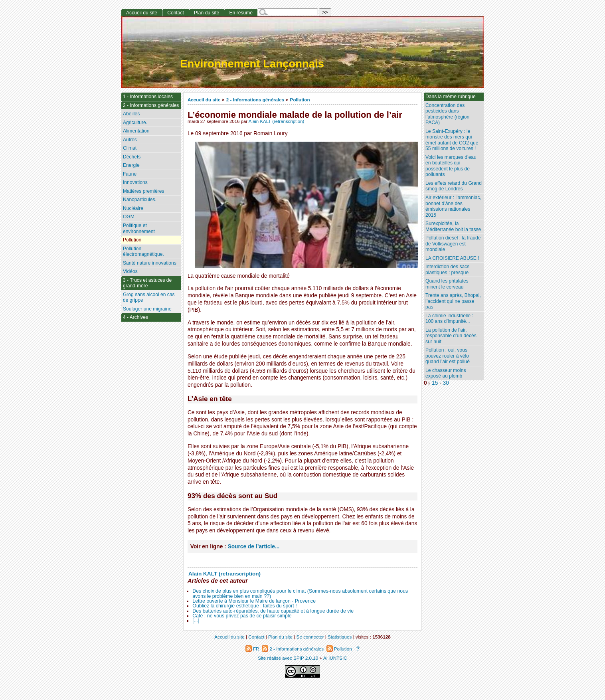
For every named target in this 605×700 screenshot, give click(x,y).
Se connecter (310, 637)
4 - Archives (135, 317)
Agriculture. (135, 123)
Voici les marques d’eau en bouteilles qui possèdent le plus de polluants (451, 166)
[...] (196, 621)
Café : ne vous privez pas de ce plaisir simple (242, 616)
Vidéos (130, 271)
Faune (130, 174)
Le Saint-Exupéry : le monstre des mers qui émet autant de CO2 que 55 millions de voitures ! (452, 140)
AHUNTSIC (335, 658)
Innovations (135, 182)
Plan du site (207, 13)
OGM (129, 217)
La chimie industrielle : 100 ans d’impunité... (449, 319)
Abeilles (131, 114)
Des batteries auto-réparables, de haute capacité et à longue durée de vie (273, 611)
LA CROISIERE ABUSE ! (452, 258)
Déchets (132, 157)
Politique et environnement (139, 228)
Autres (130, 140)
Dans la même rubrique (451, 97)
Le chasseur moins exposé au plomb (446, 373)
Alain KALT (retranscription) (277, 121)
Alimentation (136, 131)
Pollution (300, 100)
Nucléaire (133, 208)
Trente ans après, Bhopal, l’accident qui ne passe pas (453, 301)
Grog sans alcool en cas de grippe (149, 298)
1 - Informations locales (148, 97)
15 (435, 383)
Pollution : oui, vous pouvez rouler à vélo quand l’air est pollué (448, 356)
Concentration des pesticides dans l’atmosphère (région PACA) (447, 114)
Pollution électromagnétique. (143, 252)
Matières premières (144, 191)
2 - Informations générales (255, 100)
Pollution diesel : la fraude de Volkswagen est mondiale (453, 244)
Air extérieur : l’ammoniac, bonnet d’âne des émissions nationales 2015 (453, 206)
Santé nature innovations (150, 263)
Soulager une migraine (147, 309)
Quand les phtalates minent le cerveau (447, 284)
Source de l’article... (254, 547)
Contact (176, 13)
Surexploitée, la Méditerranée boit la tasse (453, 226)
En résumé (241, 13)
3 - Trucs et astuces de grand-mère (147, 283)
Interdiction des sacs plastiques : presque (447, 270)
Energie (131, 165)
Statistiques (340, 637)
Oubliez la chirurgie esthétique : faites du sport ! (244, 606)
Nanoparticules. (140, 200)
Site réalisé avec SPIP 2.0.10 (288, 658)
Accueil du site (204, 100)
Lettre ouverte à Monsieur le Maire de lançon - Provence (254, 601)
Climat (130, 148)
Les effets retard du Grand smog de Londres (454, 186)
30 (446, 383)
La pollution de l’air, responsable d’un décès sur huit (451, 336)
